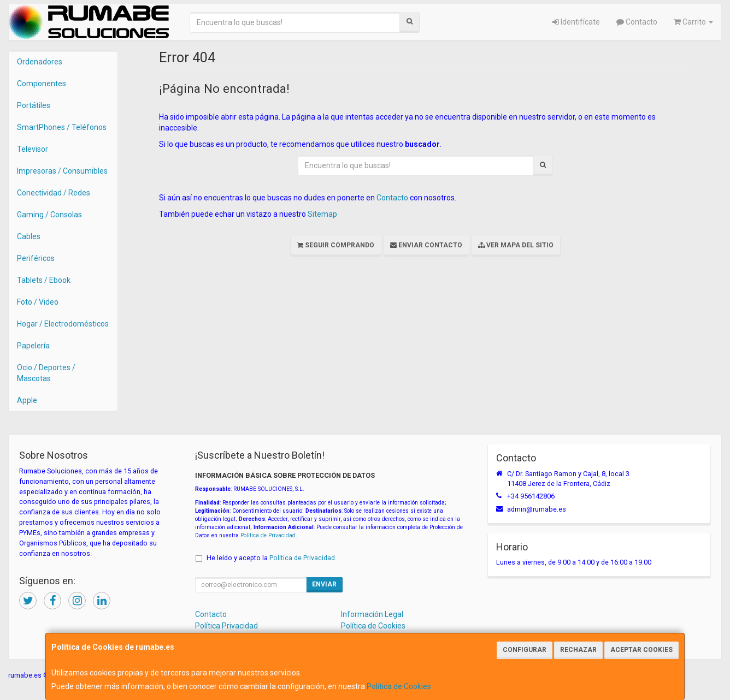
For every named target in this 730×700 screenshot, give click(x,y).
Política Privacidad (226, 626)
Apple (27, 400)
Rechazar (578, 650)
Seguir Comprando (336, 245)
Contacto (637, 22)
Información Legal (372, 614)
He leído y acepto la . (272, 558)
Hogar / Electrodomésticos (63, 324)
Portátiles (34, 105)
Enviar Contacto (426, 245)
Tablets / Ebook (44, 280)
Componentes (42, 84)
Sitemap (322, 214)
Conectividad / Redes (54, 193)
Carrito (693, 22)
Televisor (33, 149)
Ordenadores (40, 62)
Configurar (525, 650)
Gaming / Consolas (49, 215)
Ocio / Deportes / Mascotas (46, 373)
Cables (29, 236)
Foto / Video (38, 302)
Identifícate (576, 22)
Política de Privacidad (268, 535)
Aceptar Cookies (641, 650)
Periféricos (36, 258)
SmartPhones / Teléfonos (62, 127)
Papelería (33, 346)
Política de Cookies (399, 686)
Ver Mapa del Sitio (516, 245)
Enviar (324, 584)
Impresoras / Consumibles (62, 171)
